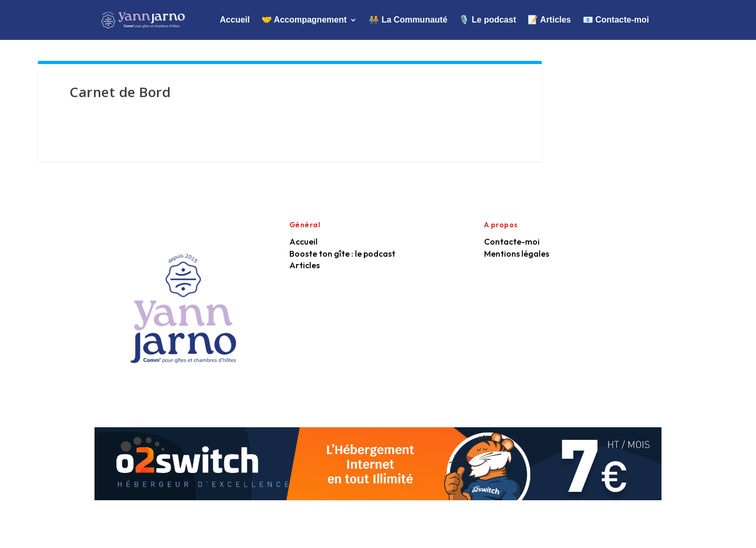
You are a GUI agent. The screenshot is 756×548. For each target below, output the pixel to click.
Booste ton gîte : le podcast (342, 254)
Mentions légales (517, 254)
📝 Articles (549, 20)
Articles (304, 265)
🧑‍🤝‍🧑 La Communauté (408, 20)
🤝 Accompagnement (304, 20)
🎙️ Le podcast (487, 20)
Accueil (235, 20)
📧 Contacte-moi (616, 20)
